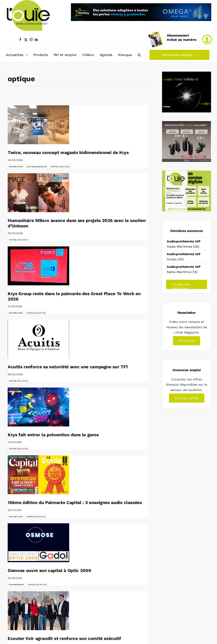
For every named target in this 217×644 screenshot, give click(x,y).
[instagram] (31, 39)
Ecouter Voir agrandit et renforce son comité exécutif (64, 639)
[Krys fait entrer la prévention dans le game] (38, 407)
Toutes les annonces (180, 286)
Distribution (16, 167)
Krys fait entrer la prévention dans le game (53, 435)
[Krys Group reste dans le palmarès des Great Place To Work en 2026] (38, 266)
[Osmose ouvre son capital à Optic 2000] (38, 543)
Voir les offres (187, 398)
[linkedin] (36, 39)
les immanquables (37, 167)
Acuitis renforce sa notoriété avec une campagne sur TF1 (68, 367)
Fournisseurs (16, 585)
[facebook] (20, 39)
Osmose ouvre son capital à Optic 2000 (49, 571)
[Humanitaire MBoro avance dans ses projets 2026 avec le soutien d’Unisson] (38, 193)
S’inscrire (187, 341)
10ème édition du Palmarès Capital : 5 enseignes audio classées (75, 503)
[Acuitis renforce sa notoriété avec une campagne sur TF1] (38, 339)
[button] (139, 55)
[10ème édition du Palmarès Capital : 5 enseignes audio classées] (38, 475)
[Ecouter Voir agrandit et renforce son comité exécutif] (38, 611)
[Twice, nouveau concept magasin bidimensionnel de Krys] (38, 125)
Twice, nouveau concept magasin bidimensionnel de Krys (68, 153)
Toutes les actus (60, 167)
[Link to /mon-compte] (207, 39)
